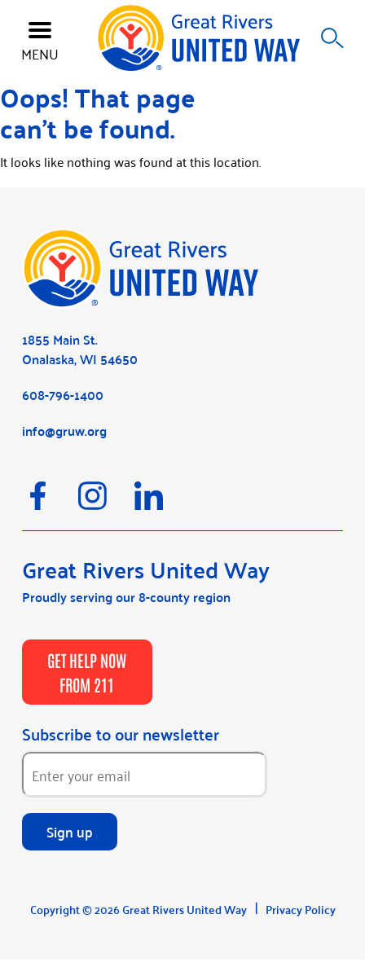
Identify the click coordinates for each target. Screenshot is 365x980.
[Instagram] (106, 503)
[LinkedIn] (161, 503)
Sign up (70, 831)
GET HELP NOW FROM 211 (87, 672)
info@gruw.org (64, 431)
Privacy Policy (301, 909)
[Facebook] (50, 503)
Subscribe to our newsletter (121, 734)
